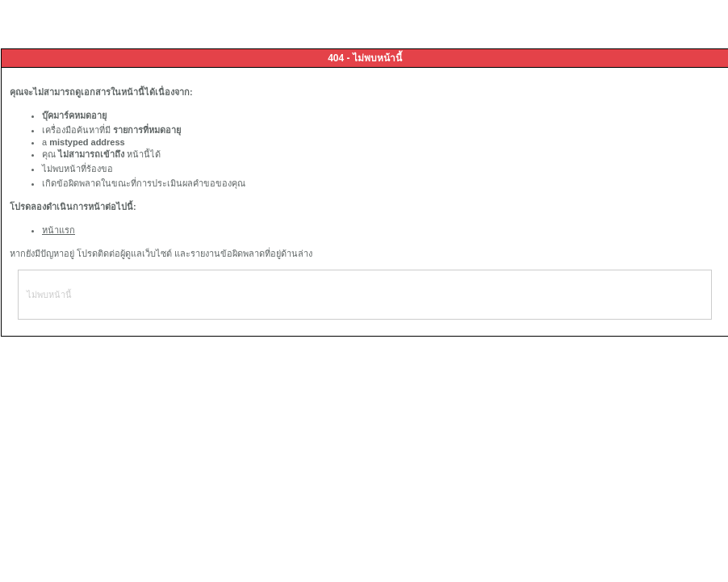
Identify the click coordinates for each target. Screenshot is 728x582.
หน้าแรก (59, 230)
